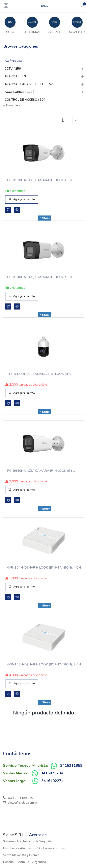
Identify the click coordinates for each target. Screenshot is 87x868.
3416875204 (52, 773)
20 (77, 120)
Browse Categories (21, 46)
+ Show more (12, 105)
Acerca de (38, 835)
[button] (64, 120)
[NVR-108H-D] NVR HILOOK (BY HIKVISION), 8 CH (43, 664)
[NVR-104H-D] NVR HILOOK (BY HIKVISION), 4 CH (43, 568)
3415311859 (71, 766)
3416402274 (53, 781)
